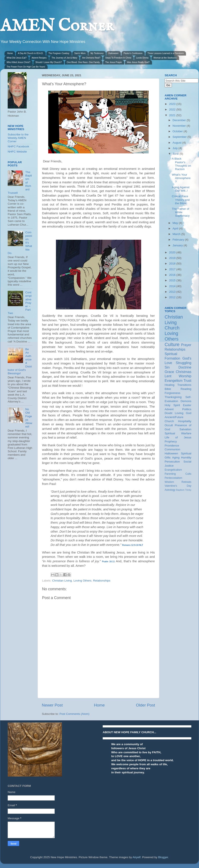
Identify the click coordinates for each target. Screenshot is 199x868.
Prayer (186, 345)
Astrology (170, 490)
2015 (173, 280)
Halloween (113, 53)
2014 (173, 286)
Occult (169, 425)
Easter (187, 405)
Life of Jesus (178, 437)
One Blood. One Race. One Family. (84, 62)
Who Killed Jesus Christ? (18, 62)
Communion (172, 449)
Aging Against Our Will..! (181, 189)
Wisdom (169, 482)
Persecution (172, 462)
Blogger (163, 857)
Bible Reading (178, 389)
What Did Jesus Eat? (17, 58)
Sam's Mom (80, 53)
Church (172, 328)
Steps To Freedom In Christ (118, 58)
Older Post (146, 705)
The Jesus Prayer (114, 62)
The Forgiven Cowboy (59, 53)
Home (10, 53)
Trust (187, 380)
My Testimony (97, 53)
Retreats (186, 482)
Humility (186, 457)
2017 (173, 269)
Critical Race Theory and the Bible (181, 200)
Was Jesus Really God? (138, 62)
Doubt (168, 413)
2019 (173, 258)
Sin (167, 367)
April (176, 228)
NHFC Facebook (18, 146)
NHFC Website (17, 152)
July (176, 148)
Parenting (170, 474)
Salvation (185, 429)
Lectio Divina (142, 58)
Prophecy (171, 441)
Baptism (180, 490)
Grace (169, 372)
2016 (173, 275)
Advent (169, 409)
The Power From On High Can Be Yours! (26, 67)
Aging (176, 457)
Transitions (184, 385)
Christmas (184, 372)
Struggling (184, 363)
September (180, 137)
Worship (185, 376)
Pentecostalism (173, 478)
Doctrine (185, 367)
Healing (170, 385)
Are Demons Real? (91, 58)
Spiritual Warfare (178, 433)
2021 (173, 115)
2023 (173, 104)
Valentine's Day (178, 486)
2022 (173, 109)
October (178, 131)
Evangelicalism (173, 470)
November (180, 126)
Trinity (188, 490)
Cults (188, 474)
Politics (187, 409)
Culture (172, 344)
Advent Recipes (39, 58)
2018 (173, 264)
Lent (168, 376)
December (180, 120)
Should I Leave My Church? (49, 62)
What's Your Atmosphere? (181, 178)
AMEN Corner (57, 26)
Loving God (183, 413)
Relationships (102, 581)
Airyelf (137, 857)
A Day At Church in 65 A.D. (31, 53)
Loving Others (82, 581)
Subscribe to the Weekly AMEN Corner (18, 138)
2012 (173, 297)
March (177, 234)
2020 (173, 252)
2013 (173, 292)
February (179, 240)
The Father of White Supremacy (181, 212)
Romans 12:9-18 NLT (133, 545)
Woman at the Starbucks (165, 58)
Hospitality (185, 421)
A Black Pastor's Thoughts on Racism (181, 164)
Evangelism (174, 380)
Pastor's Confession (133, 53)
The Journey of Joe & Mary (64, 58)
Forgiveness (173, 393)
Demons (186, 401)
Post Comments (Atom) (75, 714)
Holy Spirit (172, 405)
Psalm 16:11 (108, 562)
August (177, 143)
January (178, 245)
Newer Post (52, 705)
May (176, 223)
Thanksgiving (173, 397)
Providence (172, 446)
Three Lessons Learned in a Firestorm (166, 53)
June (176, 154)
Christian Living (62, 581)
